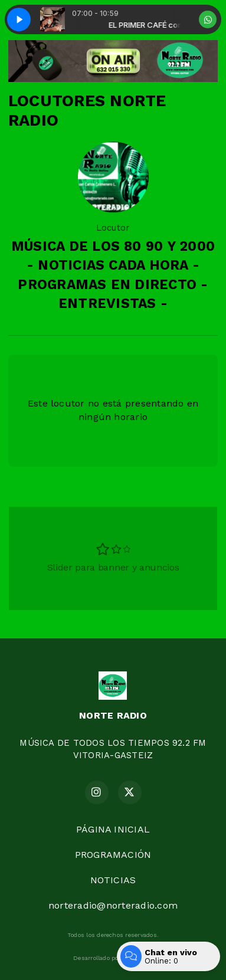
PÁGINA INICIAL (113, 829)
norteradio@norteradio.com (113, 905)
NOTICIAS (113, 880)
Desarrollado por (113, 958)
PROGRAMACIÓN (113, 855)
